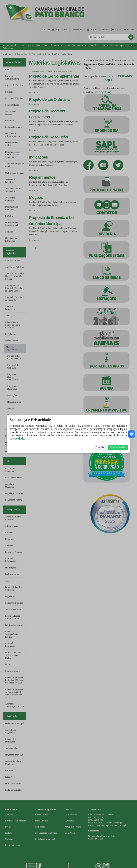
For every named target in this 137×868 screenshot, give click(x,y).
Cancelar (100, 447)
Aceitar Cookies (118, 447)
